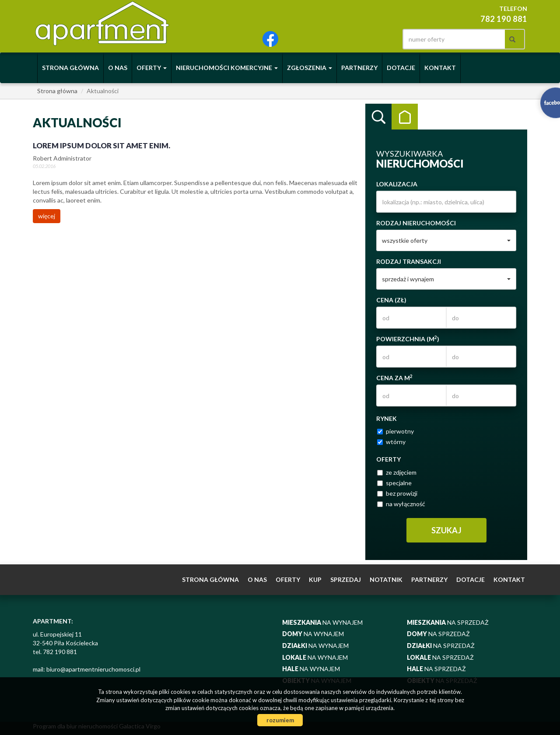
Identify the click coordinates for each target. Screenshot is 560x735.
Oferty (288, 579)
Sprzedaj (346, 579)
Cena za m (394, 378)
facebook (270, 39)
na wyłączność (401, 504)
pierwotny (395, 431)
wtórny (391, 442)
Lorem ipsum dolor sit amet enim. (101, 145)
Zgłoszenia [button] (310, 68)
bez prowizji (397, 493)
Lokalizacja (397, 184)
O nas (118, 68)
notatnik (386, 579)
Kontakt (440, 68)
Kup (315, 579)
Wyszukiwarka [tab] (378, 117)
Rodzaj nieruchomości (416, 223)
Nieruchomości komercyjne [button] (227, 68)
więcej (47, 216)
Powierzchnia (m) (408, 339)
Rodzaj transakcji (409, 261)
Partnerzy (359, 68)
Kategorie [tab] (405, 117)
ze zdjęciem (397, 472)
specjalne (394, 483)
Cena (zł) (391, 300)
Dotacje (401, 68)
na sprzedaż (448, 622)
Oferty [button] (152, 68)
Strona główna (70, 68)
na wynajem (322, 622)
